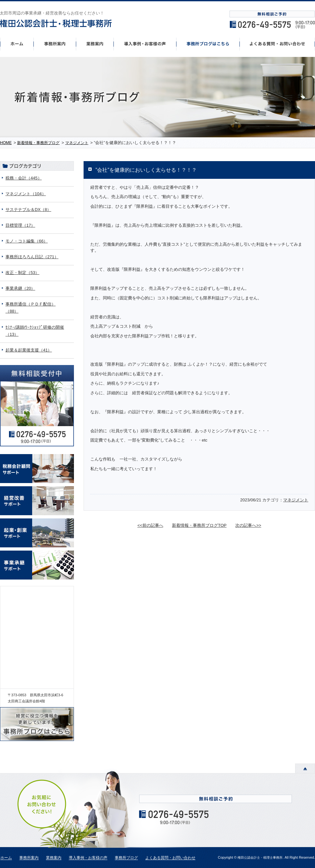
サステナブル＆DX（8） (28, 210)
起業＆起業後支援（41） (29, 350)
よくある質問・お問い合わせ (170, 858)
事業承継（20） (20, 288)
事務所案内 (55, 44)
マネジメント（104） (26, 194)
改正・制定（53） (22, 273)
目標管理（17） (20, 225)
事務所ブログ (126, 858)
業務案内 (54, 858)
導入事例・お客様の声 (145, 44)
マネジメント (296, 500)
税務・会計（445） (24, 178)
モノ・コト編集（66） (27, 241)
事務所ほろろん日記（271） (32, 257)
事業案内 (95, 44)
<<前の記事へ (150, 525)
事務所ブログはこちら (208, 44)
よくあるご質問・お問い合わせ (277, 44)
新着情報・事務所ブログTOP (199, 525)
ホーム (17, 44)
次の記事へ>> (248, 525)
